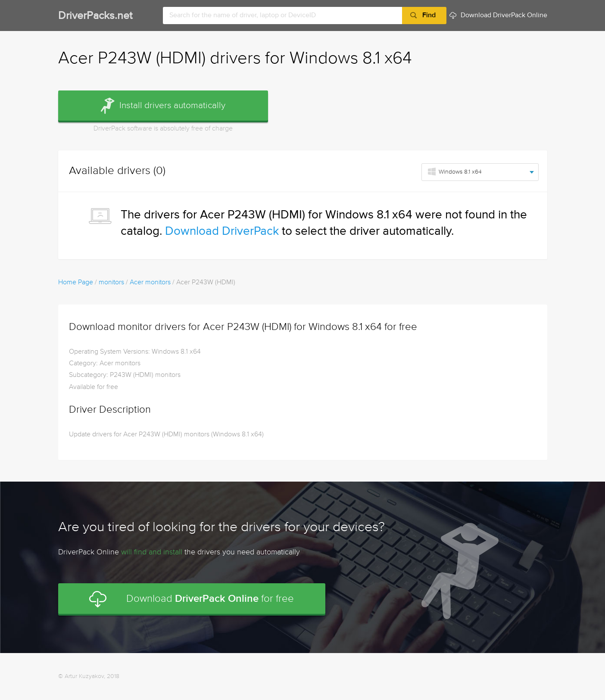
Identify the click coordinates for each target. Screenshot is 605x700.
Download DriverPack (222, 231)
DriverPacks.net (95, 16)
